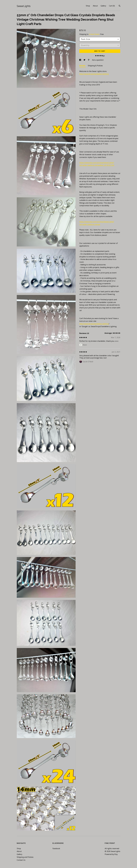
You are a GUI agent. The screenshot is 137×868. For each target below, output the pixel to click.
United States (94, 34)
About (95, 6)
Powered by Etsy (111, 854)
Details (83, 66)
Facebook (56, 848)
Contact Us (21, 860)
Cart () (112, 6)
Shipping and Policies (25, 857)
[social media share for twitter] (85, 60)
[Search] (120, 6)
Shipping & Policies (95, 66)
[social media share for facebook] (80, 60)
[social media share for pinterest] (89, 60)
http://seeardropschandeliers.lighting (94, 74)
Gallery (103, 6)
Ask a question (98, 60)
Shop (88, 6)
